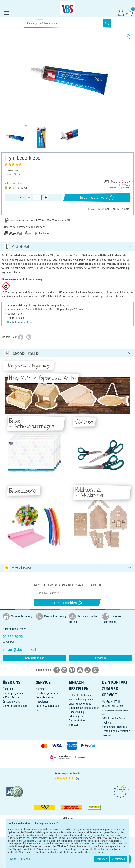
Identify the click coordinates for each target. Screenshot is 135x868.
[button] (5, 77)
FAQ (38, 710)
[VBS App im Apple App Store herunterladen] (80, 830)
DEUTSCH (67, 842)
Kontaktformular (35, 658)
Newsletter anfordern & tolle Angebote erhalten (68, 585)
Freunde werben (45, 697)
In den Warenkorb (97, 198)
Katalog (40, 689)
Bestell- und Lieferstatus (116, 731)
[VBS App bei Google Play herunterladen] (56, 830)
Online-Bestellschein (81, 695)
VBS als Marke (11, 697)
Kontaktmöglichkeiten (114, 727)
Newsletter (42, 702)
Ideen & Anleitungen (47, 706)
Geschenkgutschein (47, 693)
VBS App (74, 725)
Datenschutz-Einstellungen (84, 708)
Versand (127, 188)
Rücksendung (76, 712)
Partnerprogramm (13, 693)
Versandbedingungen (81, 699)
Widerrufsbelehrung (80, 704)
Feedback (101, 658)
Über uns (8, 689)
